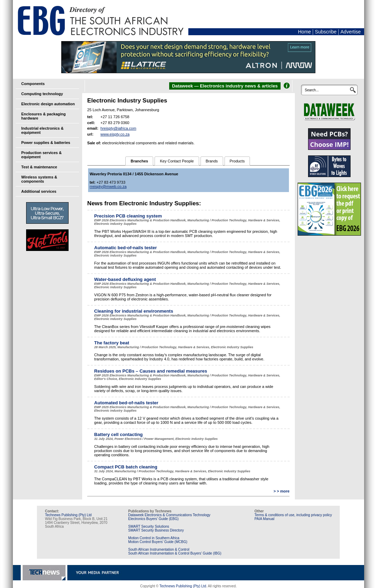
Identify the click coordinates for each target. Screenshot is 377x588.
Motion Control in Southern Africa (154, 538)
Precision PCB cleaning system (128, 216)
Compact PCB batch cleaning (126, 467)
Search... (312, 90)
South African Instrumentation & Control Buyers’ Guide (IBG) (175, 553)
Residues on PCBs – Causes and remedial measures (151, 371)
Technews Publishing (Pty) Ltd (68, 515)
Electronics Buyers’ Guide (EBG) (153, 519)
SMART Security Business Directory (156, 530)
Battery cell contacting (119, 434)
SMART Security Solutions (148, 526)
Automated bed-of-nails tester (126, 403)
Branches (139, 161)
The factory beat (112, 343)
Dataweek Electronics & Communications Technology (169, 515)
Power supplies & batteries (46, 143)
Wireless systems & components (39, 179)
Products (237, 161)
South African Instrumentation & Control (159, 549)
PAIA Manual (264, 519)
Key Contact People (177, 161)
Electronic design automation (48, 104)
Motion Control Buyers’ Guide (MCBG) (158, 542)
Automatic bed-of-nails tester (126, 248)
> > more (282, 491)
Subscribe (326, 32)
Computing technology (42, 94)
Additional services (39, 191)
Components (33, 84)
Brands (212, 161)
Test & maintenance (39, 167)
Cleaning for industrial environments (134, 311)
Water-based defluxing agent (125, 279)
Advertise (351, 32)
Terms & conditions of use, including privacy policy (293, 515)
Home (304, 32)
